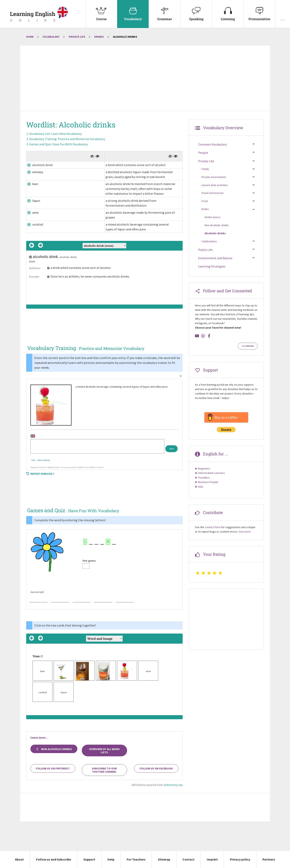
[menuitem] (101, 14)
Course (101, 10)
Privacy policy (240, 859)
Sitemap (164, 859)
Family (205, 169)
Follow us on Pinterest (53, 768)
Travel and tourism (212, 193)
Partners (269, 859)
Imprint (212, 859)
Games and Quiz (59, 144)
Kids (201, 487)
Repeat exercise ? (40, 474)
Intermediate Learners (211, 473)
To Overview (248, 346)
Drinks (99, 37)
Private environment (214, 177)
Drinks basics (213, 217)
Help (111, 859)
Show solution (44, 460)
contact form (213, 527)
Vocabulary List (55, 134)
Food (205, 201)
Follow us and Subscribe (54, 859)
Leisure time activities (215, 185)
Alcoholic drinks (215, 233)
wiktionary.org (173, 785)
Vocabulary (133, 10)
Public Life (205, 250)
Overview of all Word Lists (104, 751)
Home (30, 37)
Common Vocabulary (212, 144)
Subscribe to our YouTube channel (104, 770)
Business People (208, 482)
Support (89, 859)
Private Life (77, 37)
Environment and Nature (215, 258)
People (203, 153)
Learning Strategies (212, 266)
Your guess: (89, 561)
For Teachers (136, 859)
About (19, 859)
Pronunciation (259, 10)
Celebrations (209, 241)
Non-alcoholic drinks (54, 749)
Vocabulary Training (67, 139)
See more (245, 532)
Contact (188, 859)
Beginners (204, 468)
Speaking (196, 10)
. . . (283, 10)
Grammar (165, 10)
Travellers (204, 478)
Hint (33, 460)
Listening (228, 10)
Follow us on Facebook (156, 768)
